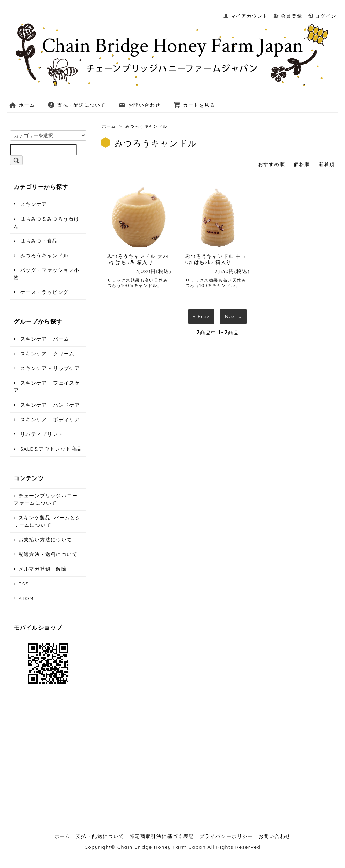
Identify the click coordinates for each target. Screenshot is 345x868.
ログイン (322, 16)
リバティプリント (41, 434)
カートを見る (194, 105)
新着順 (327, 164)
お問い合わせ (139, 105)
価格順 (302, 164)
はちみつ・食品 (38, 241)
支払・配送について (76, 105)
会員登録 (288, 16)
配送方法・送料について (48, 554)
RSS (24, 584)
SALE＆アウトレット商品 (50, 449)
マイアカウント (246, 16)
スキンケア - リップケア (49, 368)
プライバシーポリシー (226, 836)
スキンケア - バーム (44, 339)
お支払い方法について (45, 540)
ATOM (26, 598)
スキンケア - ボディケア (49, 420)
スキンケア (33, 204)
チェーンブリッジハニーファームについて (46, 499)
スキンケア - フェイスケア (47, 387)
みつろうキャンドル (146, 126)
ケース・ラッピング (44, 292)
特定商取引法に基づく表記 (162, 836)
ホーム (22, 105)
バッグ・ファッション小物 (46, 274)
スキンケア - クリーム (47, 354)
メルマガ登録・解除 (43, 569)
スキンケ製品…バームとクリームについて (47, 521)
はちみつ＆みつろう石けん (46, 222)
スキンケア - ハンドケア (49, 405)
